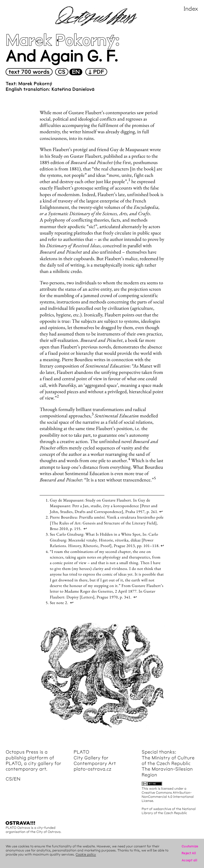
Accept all (189, 860)
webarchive (162, 809)
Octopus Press (22, 752)
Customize (190, 846)
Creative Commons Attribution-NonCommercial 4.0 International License (168, 797)
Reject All (189, 853)
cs (62, 72)
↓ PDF (96, 72)
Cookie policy (86, 854)
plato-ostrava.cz (93, 769)
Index (191, 9)
